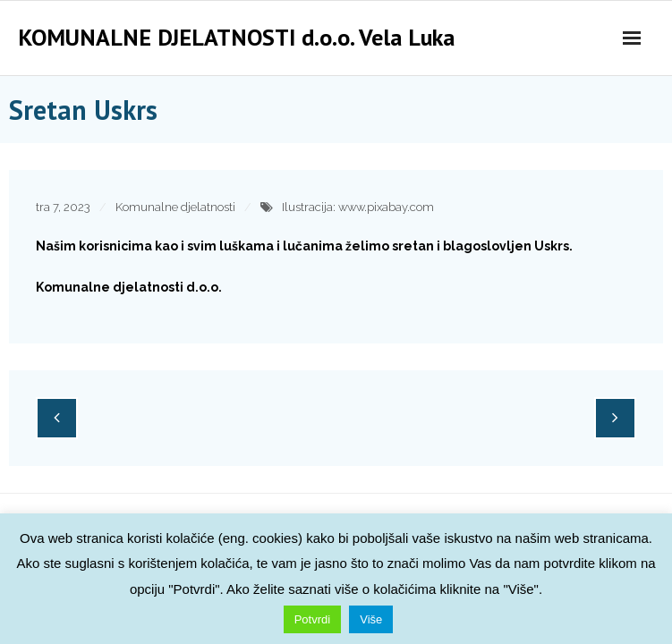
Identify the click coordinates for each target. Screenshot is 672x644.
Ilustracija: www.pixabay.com (358, 207)
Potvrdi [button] (312, 619)
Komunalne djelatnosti (175, 207)
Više (371, 619)
